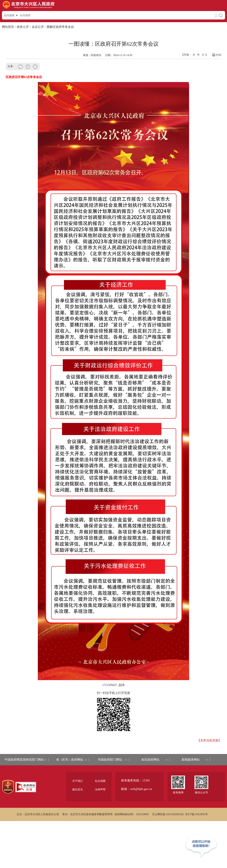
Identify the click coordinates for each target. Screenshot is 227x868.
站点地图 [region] (100, 781)
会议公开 (38, 27)
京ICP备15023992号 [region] (196, 814)
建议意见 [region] (78, 789)
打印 (217, 55)
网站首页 (8, 27)
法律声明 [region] (100, 789)
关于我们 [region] (78, 781)
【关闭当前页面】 (209, 740)
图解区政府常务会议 (60, 27)
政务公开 (23, 27)
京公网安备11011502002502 (168, 814)
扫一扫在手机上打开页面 (113, 693)
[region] (8, 787)
